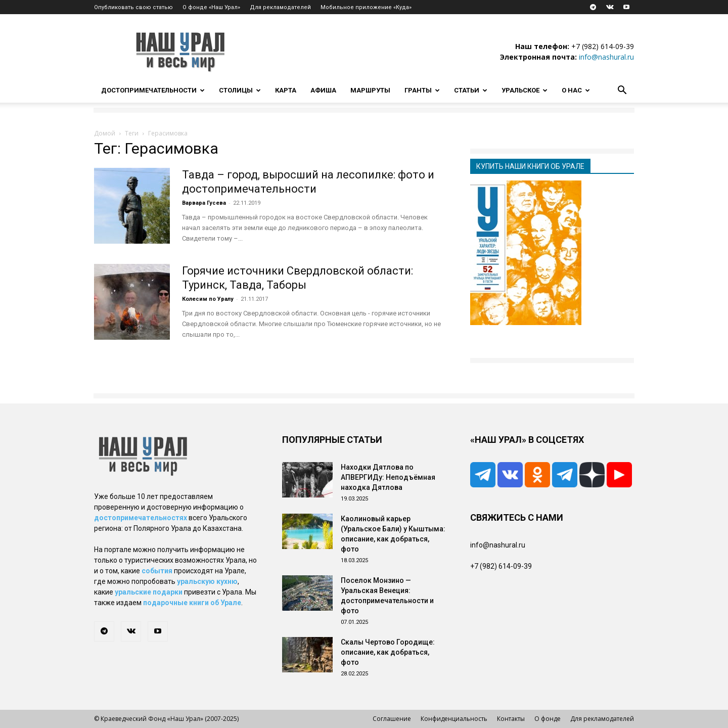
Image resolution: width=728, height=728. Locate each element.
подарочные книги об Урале (192, 603)
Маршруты (370, 90)
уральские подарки (149, 592)
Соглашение (392, 719)
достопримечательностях (141, 518)
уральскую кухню (207, 581)
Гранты (422, 90)
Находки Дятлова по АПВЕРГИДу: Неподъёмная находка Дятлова (388, 477)
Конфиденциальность (454, 719)
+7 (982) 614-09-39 (603, 46)
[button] (622, 91)
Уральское (525, 90)
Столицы (240, 90)
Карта (286, 90)
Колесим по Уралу (208, 299)
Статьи (471, 90)
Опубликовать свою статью (133, 7)
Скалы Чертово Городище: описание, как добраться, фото (388, 652)
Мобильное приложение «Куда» (366, 7)
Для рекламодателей (280, 7)
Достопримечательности (153, 90)
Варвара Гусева (204, 203)
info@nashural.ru (606, 57)
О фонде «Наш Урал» (211, 7)
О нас (576, 90)
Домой (105, 133)
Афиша (323, 90)
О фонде (548, 719)
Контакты (511, 719)
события (157, 571)
